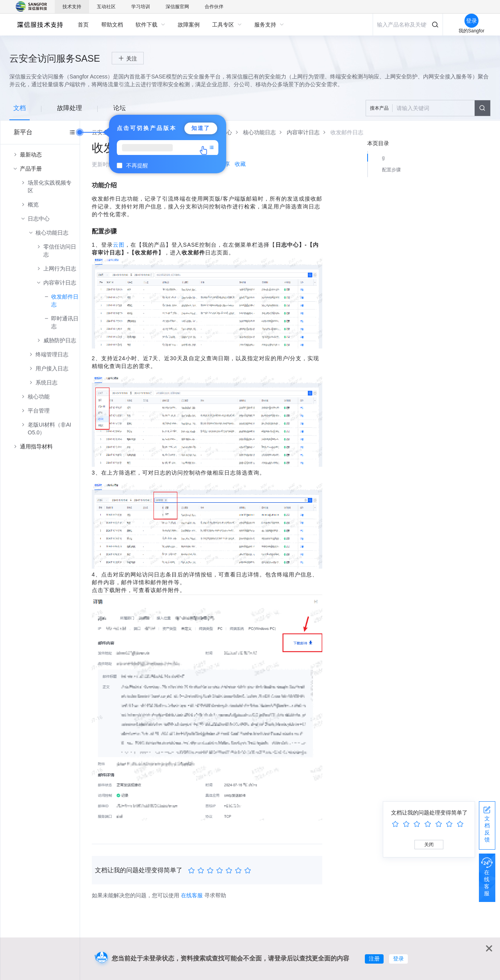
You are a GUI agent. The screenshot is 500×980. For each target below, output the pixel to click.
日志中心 (39, 219)
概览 (33, 205)
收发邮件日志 (65, 301)
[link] (259, 132)
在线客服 (192, 895)
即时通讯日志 (65, 322)
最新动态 (31, 155)
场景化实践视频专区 (50, 187)
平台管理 (39, 411)
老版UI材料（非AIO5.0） (49, 429)
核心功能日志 (52, 233)
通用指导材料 (36, 446)
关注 (132, 59)
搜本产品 (379, 108)
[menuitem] (83, 25)
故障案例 (189, 25)
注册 (374, 959)
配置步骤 (391, 170)
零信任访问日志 (60, 251)
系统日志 (46, 382)
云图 (119, 245)
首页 (83, 25)
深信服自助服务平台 (40, 24)
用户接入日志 (52, 368)
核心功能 (39, 397)
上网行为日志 (60, 269)
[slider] (221, 871)
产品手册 (31, 169)
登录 (398, 959)
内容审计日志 (60, 283)
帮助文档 (112, 25)
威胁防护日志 (60, 340)
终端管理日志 (52, 354)
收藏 (240, 164)
